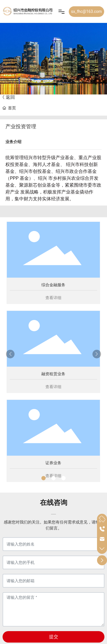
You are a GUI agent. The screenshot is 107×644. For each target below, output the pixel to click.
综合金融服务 (53, 285)
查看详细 (53, 298)
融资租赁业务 (53, 374)
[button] (44, 478)
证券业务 (53, 463)
